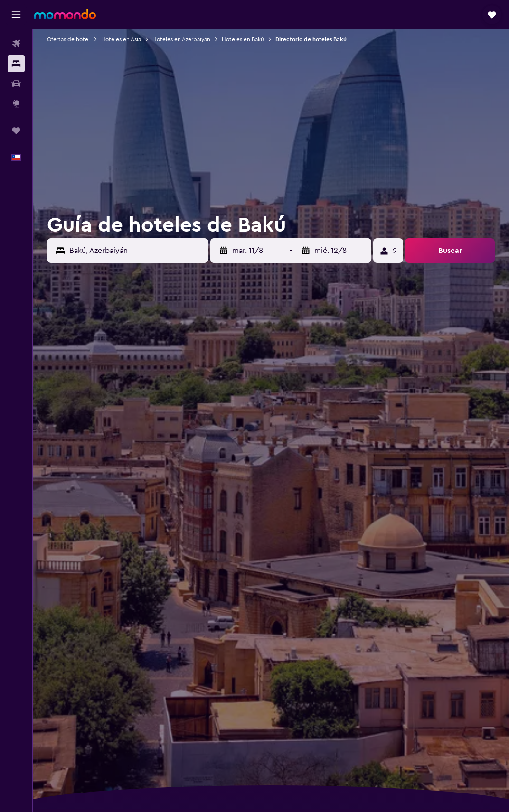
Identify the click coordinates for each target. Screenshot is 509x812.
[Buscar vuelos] (16, 44)
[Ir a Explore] (16, 103)
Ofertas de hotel (68, 39)
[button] (16, 15)
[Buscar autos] (16, 84)
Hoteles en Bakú (243, 39)
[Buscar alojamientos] (16, 64)
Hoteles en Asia (121, 39)
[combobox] (137, 251)
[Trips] (16, 131)
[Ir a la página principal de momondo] (65, 14)
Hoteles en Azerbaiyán (181, 39)
